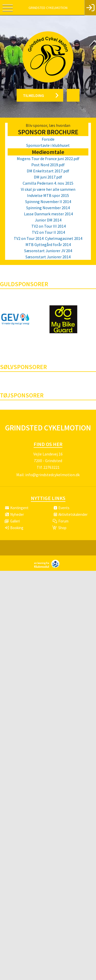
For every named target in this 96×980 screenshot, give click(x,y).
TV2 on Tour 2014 (29, 238)
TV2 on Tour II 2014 (48, 232)
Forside (48, 139)
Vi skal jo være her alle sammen (48, 189)
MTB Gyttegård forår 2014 (48, 244)
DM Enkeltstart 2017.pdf (48, 171)
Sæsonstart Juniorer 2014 (48, 257)
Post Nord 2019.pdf (48, 165)
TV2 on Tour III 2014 (48, 226)
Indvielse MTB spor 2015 (48, 195)
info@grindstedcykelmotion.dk (52, 475)
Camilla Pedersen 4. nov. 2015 (48, 183)
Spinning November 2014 (48, 208)
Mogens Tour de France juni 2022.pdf (48, 159)
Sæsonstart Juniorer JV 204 (48, 251)
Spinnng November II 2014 (48, 202)
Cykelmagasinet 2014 (63, 238)
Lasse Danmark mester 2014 (48, 214)
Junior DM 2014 (48, 220)
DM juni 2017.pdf (48, 177)
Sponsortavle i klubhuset (48, 145)
